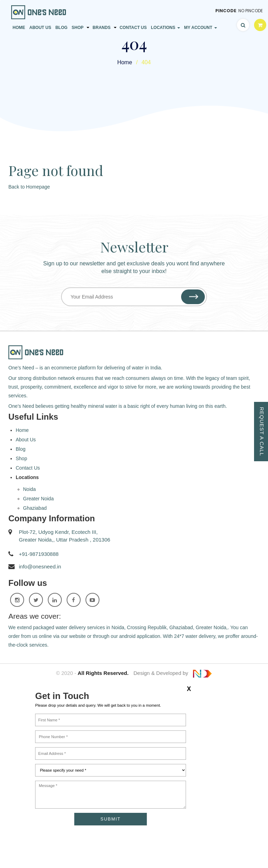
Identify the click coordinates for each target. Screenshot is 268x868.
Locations (165, 28)
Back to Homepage (29, 187)
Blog (62, 28)
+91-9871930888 (39, 554)
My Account (201, 28)
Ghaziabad (35, 508)
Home (19, 28)
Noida (29, 489)
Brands (101, 28)
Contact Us (133, 28)
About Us (40, 28)
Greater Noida (38, 499)
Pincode (226, 11)
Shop (77, 28)
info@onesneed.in (40, 567)
